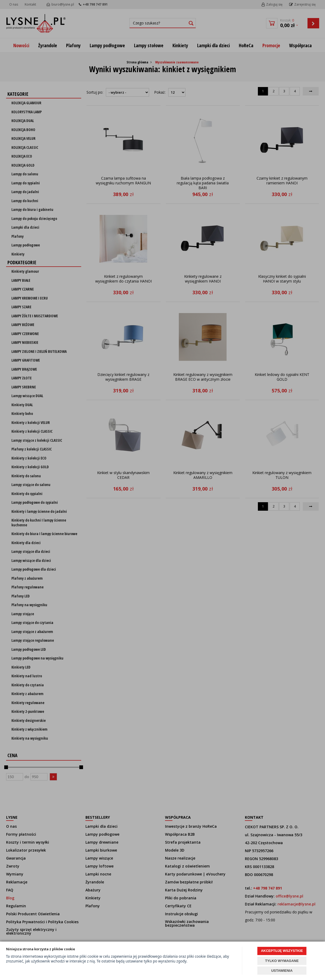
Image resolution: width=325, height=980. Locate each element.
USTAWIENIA (282, 971)
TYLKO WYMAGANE (282, 961)
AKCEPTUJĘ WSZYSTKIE (282, 951)
